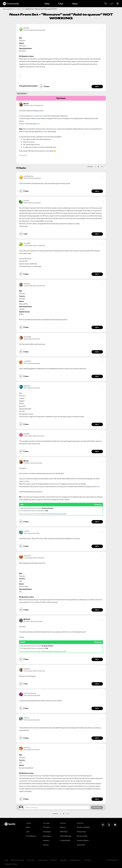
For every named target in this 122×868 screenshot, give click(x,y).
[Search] (106, 4)
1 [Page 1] (95, 166)
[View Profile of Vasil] (27, 461)
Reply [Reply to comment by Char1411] (97, 546)
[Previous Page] (90, 166)
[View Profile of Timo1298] (27, 243)
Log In (112, 4)
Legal (6, 860)
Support (63, 827)
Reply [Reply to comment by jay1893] (97, 87)
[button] (102, 29)
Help (47, 4)
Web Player (64, 832)
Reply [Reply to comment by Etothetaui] (97, 799)
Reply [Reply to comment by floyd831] (97, 451)
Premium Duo (81, 832)
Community (11, 4)
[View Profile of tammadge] (27, 337)
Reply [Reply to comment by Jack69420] (97, 376)
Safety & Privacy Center (17, 860)
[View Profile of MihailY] (28, 619)
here (25, 481)
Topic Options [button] (22, 93)
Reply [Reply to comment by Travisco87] (97, 610)
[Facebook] (115, 825)
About (28, 827)
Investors (46, 840)
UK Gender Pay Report (11, 864)
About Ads (54, 860)
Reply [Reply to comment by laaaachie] (97, 327)
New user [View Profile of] (27, 386)
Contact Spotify (65, 840)
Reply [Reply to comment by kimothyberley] (97, 191)
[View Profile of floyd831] (26, 434)
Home (14, 9)
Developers (47, 832)
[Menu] (118, 4)
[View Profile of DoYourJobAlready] (30, 693)
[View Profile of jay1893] (26, 28)
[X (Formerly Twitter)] (109, 825)
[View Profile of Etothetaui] (27, 747)
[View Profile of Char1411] (26, 531)
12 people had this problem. (28, 86)
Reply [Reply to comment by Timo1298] (97, 274)
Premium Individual (83, 827)
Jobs (28, 832)
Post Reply (97, 807)
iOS (23, 9)
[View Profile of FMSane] (26, 718)
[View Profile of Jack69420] (27, 361)
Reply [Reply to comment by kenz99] (97, 234)
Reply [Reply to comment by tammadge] (97, 352)
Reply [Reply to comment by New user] (97, 424)
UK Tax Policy (88, 860)
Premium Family (82, 836)
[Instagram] (103, 825)
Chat (61, 4)
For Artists (46, 827)
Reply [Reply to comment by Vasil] (97, 522)
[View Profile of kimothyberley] (28, 176)
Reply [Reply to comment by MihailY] (97, 659)
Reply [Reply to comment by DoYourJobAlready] (97, 708)
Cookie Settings (43, 860)
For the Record (31, 836)
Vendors (46, 845)
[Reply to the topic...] (57, 807)
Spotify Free (81, 845)
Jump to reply (23, 155)
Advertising (47, 836)
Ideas (75, 4)
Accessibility (63, 860)
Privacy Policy (31, 860)
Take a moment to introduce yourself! (54, 514)
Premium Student (83, 840)
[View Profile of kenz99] (26, 201)
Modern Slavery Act (75, 860)
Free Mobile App (66, 836)
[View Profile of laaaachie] (27, 284)
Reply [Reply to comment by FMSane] (97, 738)
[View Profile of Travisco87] (27, 556)
